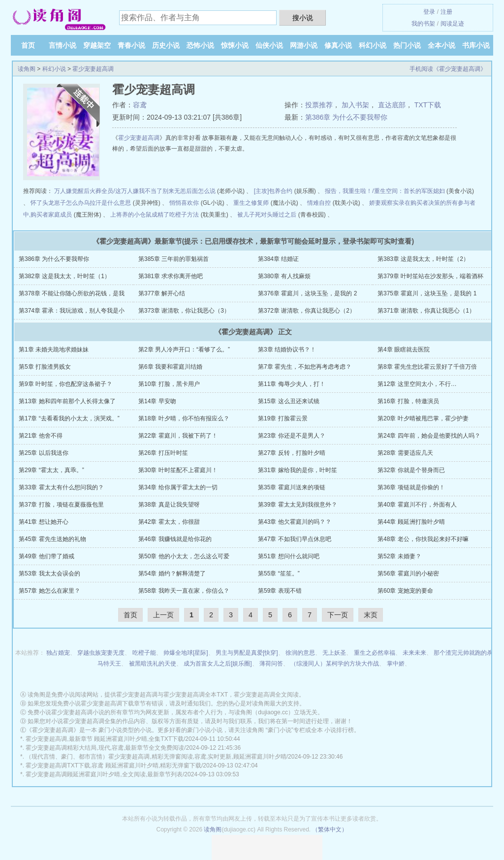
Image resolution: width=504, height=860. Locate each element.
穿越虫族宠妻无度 (101, 653)
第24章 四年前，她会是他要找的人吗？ (429, 436)
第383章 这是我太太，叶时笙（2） (423, 259)
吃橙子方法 (184, 215)
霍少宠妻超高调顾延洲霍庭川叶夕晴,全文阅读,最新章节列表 (104, 774)
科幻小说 (373, 45)
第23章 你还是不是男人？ (292, 436)
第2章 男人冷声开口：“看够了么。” (184, 350)
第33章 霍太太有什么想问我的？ (61, 487)
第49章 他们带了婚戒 (47, 556)
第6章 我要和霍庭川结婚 (170, 367)
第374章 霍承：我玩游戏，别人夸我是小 (72, 311)
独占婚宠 (58, 653)
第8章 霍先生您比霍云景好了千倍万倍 (427, 367)
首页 (28, 45)
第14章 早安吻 (157, 401)
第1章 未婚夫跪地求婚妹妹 (54, 350)
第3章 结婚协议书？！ (287, 350)
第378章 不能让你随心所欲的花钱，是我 (72, 293)
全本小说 (441, 45)
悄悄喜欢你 (184, 203)
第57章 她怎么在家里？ (49, 591)
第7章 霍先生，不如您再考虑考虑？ (305, 367)
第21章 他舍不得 (41, 436)
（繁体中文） (330, 829)
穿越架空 (97, 45)
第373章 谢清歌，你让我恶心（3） (184, 311)
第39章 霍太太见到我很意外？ (298, 505)
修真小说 (338, 45)
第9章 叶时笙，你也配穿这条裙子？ (65, 384)
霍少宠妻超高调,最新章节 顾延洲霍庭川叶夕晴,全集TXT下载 (105, 739)
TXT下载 (428, 105)
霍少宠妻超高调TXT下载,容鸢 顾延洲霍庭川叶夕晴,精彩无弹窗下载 (113, 765)
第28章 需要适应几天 (405, 453)
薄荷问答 (271, 664)
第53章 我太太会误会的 (49, 573)
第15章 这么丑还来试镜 (289, 401)
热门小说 (407, 45)
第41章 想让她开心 (44, 522)
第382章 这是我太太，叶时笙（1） (64, 276)
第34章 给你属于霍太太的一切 (178, 487)
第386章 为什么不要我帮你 (346, 117)
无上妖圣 (334, 653)
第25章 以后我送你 (44, 453)
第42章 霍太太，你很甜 (169, 522)
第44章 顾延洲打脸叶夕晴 (411, 522)
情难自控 (319, 203)
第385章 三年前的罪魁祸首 (173, 259)
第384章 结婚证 (278, 259)
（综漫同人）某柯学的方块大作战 (335, 664)
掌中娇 (396, 664)
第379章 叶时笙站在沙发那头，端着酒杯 (430, 276)
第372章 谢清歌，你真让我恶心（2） (307, 311)
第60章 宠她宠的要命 (405, 591)
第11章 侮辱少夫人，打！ (292, 384)
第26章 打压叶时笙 (163, 453)
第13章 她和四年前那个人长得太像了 (67, 401)
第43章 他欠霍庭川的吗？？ (295, 522)
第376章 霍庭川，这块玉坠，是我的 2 (307, 293)
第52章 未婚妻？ (399, 556)
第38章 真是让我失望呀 (169, 505)
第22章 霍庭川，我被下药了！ (178, 436)
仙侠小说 (269, 45)
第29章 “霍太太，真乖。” (51, 470)
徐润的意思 (300, 653)
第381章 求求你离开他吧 (171, 276)
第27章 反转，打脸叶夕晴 (292, 453)
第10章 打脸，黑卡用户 (169, 384)
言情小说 (63, 45)
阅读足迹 (452, 24)
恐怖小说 (200, 45)
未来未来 (414, 653)
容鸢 (140, 105)
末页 (371, 615)
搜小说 (303, 18)
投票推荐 (319, 105)
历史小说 (166, 45)
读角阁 (27, 69)
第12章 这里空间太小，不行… (417, 384)
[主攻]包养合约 (273, 191)
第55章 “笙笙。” (279, 573)
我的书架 (423, 24)
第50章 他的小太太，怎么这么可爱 (184, 556)
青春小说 (131, 45)
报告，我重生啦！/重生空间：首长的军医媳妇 (385, 191)
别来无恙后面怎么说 (189, 191)
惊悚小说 (235, 45)
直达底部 (392, 105)
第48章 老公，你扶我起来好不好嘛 (423, 539)
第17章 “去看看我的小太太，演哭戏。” (69, 418)
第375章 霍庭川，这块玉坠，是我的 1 (427, 293)
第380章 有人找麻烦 (284, 276)
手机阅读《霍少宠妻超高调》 (448, 69)
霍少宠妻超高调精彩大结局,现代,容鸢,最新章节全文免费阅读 (105, 748)
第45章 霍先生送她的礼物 (52, 539)
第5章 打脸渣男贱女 (45, 367)
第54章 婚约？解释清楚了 (172, 573)
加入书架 (355, 105)
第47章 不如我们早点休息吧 (295, 539)
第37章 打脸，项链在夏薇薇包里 (61, 505)
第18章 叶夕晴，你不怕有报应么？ (184, 418)
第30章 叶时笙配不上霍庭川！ (178, 470)
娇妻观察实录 (387, 203)
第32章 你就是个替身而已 (411, 470)
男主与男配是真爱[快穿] (247, 653)
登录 (429, 12)
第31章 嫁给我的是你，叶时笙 (298, 470)
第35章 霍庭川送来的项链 (292, 487)
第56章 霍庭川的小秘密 (408, 573)
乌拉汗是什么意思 (107, 203)
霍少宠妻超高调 (93, 69)
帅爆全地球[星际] (186, 653)
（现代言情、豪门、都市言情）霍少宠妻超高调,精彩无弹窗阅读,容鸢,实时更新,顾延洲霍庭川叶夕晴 (156, 757)
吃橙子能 (144, 653)
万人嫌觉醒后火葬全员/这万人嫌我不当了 (108, 191)
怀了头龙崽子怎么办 (57, 203)
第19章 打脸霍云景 (283, 418)
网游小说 (304, 45)
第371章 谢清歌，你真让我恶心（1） (426, 311)
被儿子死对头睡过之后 (267, 215)
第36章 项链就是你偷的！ (411, 487)
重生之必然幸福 (375, 653)
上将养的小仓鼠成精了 (140, 215)
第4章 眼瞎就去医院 (404, 350)
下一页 (338, 615)
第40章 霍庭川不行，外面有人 (417, 505)
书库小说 (476, 45)
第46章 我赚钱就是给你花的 (175, 539)
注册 (446, 12)
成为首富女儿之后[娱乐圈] (218, 664)
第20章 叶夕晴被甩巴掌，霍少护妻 (423, 418)
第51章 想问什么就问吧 (289, 556)
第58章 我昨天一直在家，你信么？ (184, 591)
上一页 (163, 615)
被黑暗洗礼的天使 (153, 664)
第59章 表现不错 (280, 591)
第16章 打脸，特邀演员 (408, 401)
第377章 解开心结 (162, 293)
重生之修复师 (251, 203)
